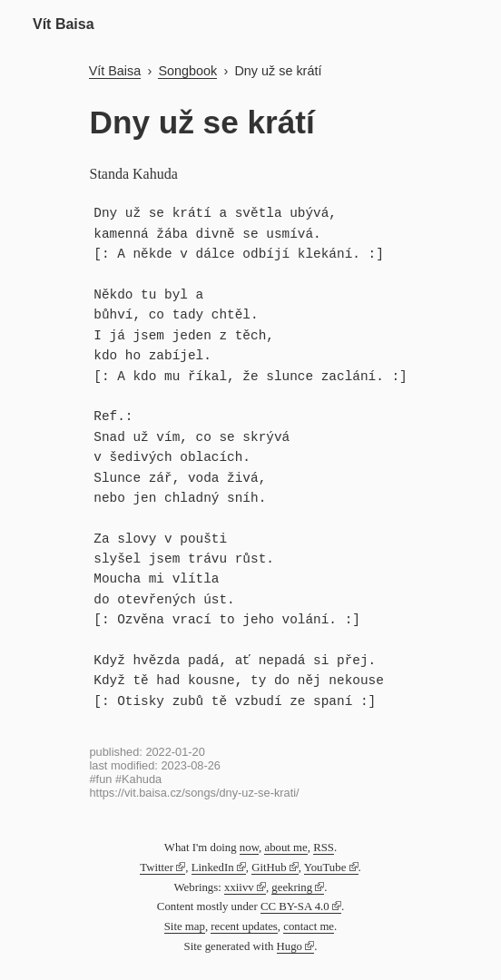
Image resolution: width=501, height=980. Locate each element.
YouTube (325, 867)
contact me (309, 926)
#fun (101, 779)
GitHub (269, 867)
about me (285, 848)
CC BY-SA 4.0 (295, 906)
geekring (292, 887)
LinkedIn (213, 867)
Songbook (187, 71)
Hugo (290, 946)
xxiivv (239, 887)
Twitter (157, 867)
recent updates (244, 926)
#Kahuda (138, 779)
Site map (185, 926)
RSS (324, 848)
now (249, 848)
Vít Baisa (64, 24)
